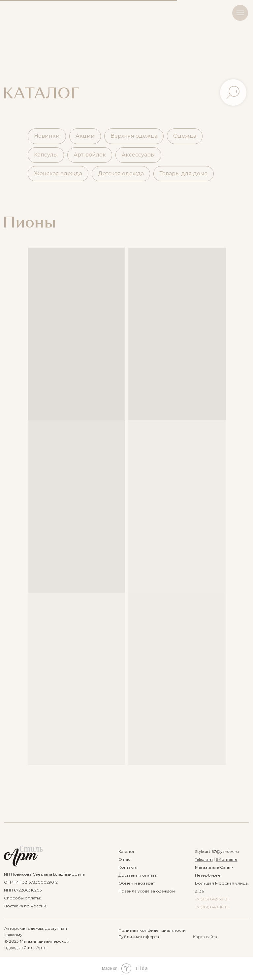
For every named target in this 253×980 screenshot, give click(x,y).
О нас (124, 859)
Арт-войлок (90, 155)
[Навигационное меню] (240, 13)
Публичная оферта (139, 937)
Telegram (204, 859)
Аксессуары (138, 155)
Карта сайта (205, 937)
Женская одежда (58, 174)
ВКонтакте (227, 859)
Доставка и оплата (138, 875)
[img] (23, 856)
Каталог (127, 851)
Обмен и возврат (137, 883)
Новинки (47, 136)
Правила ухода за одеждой (147, 891)
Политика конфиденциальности (152, 930)
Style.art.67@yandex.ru (217, 851)
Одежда (185, 136)
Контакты (128, 867)
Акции (85, 136)
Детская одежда (121, 174)
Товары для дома (184, 174)
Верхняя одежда (134, 136)
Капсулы (46, 155)
